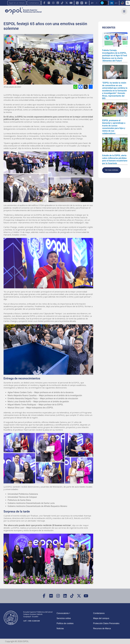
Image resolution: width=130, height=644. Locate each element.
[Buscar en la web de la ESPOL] (128, 3)
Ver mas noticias (112, 170)
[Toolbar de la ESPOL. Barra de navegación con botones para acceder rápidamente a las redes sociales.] (58, 3)
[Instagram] (53, 3)
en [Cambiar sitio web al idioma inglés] (116, 3)
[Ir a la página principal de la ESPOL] (24, 11)
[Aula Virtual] (82, 3)
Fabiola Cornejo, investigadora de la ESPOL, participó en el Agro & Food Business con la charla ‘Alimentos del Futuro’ (115, 55)
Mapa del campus (101, 618)
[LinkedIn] (58, 3)
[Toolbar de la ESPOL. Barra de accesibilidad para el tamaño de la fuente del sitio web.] (82, 3)
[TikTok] (62, 3)
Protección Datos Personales (106, 623)
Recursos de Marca (102, 628)
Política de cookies (65, 623)
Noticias (60, 628)
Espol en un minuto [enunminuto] (17, 3)
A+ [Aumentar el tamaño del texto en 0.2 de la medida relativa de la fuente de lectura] (92, 3)
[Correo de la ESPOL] (86, 3)
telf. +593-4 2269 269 (31, 621)
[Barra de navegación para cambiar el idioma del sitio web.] (114, 3)
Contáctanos (34, 3)
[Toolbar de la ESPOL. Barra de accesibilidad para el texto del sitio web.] (94, 3)
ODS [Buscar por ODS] (122, 3)
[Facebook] (44, 3)
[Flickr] (49, 3)
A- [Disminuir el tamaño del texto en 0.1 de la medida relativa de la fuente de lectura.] (97, 3)
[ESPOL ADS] (77, 3)
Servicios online (64, 618)
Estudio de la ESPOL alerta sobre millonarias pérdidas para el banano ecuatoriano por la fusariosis (115, 159)
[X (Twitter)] (67, 3)
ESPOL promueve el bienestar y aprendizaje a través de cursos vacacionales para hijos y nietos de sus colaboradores (114, 127)
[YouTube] (71, 3)
